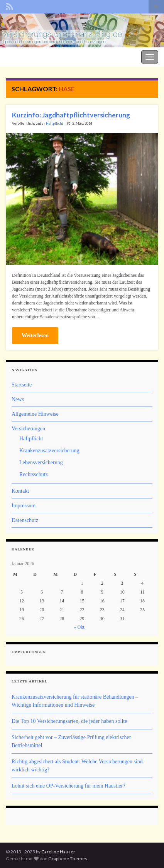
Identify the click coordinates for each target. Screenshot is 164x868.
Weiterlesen (35, 335)
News (18, 399)
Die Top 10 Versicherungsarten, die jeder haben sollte (69, 721)
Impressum (24, 506)
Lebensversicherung (41, 462)
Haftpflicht (55, 123)
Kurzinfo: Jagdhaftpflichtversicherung (71, 115)
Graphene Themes (68, 859)
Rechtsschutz (34, 474)
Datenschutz (25, 520)
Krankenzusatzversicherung (49, 451)
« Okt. (80, 627)
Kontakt (20, 491)
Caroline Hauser (58, 852)
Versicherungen (28, 429)
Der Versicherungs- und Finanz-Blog (43, 56)
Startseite (22, 385)
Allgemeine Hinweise (35, 414)
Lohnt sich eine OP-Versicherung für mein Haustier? (68, 786)
